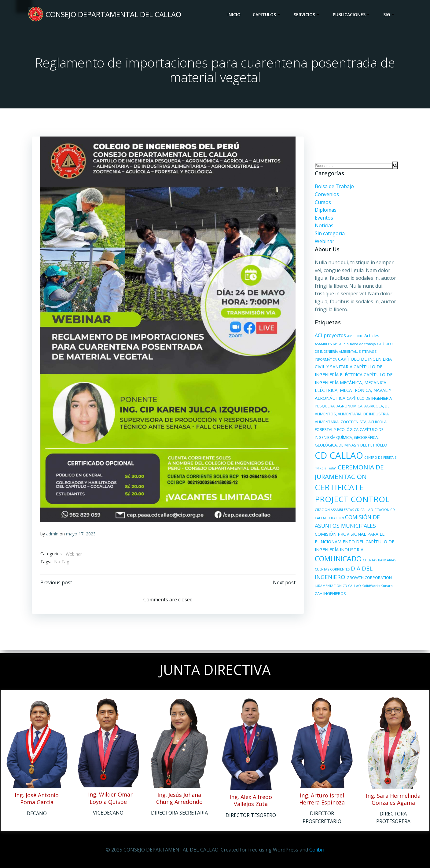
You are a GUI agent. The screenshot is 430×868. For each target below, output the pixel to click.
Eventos (323, 220)
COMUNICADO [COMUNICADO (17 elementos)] (337, 560)
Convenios (326, 196)
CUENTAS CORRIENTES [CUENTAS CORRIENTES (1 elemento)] (331, 571)
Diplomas (325, 212)
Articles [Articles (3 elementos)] (371, 337)
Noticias (323, 227)
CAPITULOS (268, 15)
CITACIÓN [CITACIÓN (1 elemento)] (371, 512)
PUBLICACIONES (353, 15)
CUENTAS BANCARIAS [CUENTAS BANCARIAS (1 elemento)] (379, 562)
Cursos (322, 204)
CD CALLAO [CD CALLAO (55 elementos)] (369, 449)
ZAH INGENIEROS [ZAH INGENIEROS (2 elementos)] (329, 595)
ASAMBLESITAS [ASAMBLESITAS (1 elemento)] (325, 346)
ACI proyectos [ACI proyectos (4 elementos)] (329, 337)
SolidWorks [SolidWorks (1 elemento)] (370, 588)
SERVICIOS (308, 15)
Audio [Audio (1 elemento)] (343, 346)
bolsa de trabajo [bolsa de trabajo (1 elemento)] (362, 346)
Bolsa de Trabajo (333, 188)
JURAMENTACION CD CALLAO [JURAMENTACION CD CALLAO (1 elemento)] (337, 588)
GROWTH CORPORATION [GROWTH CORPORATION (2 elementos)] (368, 580)
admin (53, 535)
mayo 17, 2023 (81, 535)
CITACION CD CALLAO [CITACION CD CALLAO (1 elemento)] (345, 512)
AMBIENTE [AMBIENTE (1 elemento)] (354, 338)
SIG (390, 15)
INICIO (235, 15)
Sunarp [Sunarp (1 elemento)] (386, 588)
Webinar (74, 555)
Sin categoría (329, 235)
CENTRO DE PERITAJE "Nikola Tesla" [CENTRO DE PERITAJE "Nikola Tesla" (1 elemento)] (341, 461)
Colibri (317, 850)
